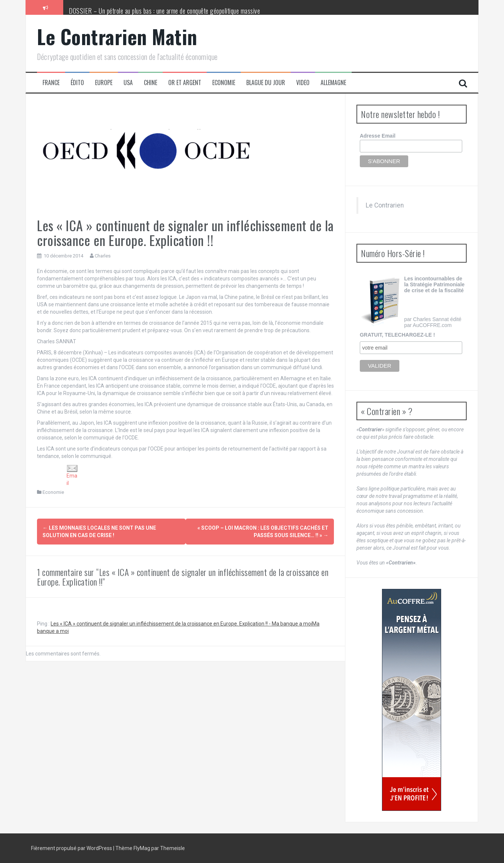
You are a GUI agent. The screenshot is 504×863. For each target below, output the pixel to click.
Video (303, 83)
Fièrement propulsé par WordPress (72, 848)
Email (72, 476)
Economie (224, 83)
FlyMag (142, 848)
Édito (77, 83)
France (51, 83)
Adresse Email (378, 136)
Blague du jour (266, 83)
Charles (103, 256)
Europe (104, 83)
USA (128, 83)
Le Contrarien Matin (117, 36)
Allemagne (333, 83)
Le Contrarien (385, 205)
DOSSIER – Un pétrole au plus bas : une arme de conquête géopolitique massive (164, 11)
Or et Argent (185, 83)
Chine (150, 83)
